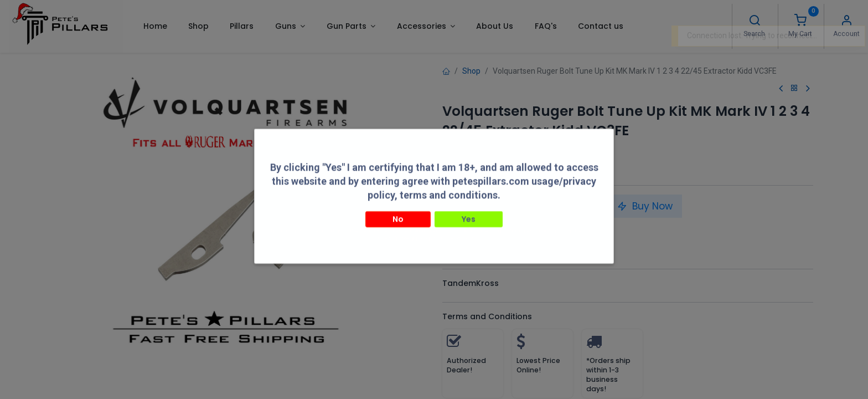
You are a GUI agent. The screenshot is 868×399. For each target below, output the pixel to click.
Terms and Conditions (487, 316)
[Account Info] (846, 22)
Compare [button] (467, 231)
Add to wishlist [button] (536, 231)
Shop (471, 71)
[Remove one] (455, 206)
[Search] (755, 22)
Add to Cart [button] (558, 206)
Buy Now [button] (645, 206)
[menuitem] (155, 26)
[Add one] (496, 206)
